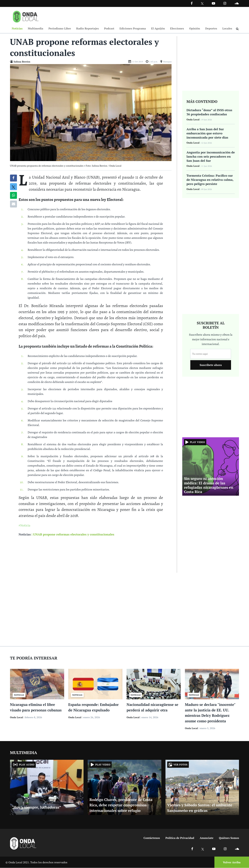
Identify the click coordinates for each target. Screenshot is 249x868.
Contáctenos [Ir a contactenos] (152, 838)
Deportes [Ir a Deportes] (211, 28)
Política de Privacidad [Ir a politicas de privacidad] (180, 838)
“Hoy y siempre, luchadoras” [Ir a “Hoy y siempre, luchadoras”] (36, 807)
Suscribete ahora (211, 365)
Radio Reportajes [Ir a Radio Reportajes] (88, 28)
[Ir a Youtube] (213, 3)
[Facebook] (192, 3)
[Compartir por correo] (13, 204)
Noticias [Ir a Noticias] (17, 28)
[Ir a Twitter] (202, 4)
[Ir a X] (203, 849)
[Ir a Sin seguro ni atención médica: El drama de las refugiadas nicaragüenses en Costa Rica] (211, 466)
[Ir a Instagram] (225, 3)
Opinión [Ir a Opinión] (195, 28)
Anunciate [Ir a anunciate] (207, 838)
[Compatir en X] (13, 187)
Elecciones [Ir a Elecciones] (177, 28)
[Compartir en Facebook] (13, 178)
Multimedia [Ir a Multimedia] (36, 28)
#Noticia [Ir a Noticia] (25, 525)
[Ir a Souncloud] (237, 3)
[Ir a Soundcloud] (237, 849)
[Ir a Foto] (91, 112)
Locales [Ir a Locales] (227, 28)
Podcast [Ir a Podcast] (109, 28)
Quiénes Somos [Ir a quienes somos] (229, 838)
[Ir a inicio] (26, 16)
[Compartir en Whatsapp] (13, 196)
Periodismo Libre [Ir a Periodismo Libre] (60, 28)
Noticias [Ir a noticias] (25, 534)
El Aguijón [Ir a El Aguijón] (158, 28)
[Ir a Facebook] (192, 849)
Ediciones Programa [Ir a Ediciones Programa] (133, 28)
